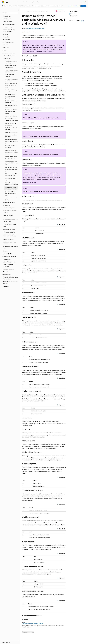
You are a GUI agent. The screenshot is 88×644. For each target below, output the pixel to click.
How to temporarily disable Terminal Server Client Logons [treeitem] (11, 112)
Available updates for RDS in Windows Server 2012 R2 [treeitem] (12, 71)
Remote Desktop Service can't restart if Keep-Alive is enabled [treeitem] (11, 152)
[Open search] (81, 2)
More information (74, 16)
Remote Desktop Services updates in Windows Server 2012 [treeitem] (11, 163)
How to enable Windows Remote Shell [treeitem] (11, 102)
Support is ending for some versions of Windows (39, 51)
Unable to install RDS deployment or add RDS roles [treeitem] (11, 194)
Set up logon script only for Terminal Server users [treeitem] (11, 175)
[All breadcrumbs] (23, 11)
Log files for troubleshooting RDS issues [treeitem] (12, 129)
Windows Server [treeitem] (7, 16)
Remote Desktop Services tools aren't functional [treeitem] (11, 158)
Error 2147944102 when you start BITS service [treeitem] (12, 91)
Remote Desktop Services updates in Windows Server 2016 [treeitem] (11, 169)
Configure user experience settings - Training (32, 624)
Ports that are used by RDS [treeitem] (11, 132)
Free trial (83, 6)
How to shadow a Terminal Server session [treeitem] (11, 106)
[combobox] (10, 13)
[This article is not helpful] (83, 21)
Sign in (85, 2)
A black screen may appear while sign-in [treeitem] (11, 62)
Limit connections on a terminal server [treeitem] (10, 124)
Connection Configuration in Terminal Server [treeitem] (12, 80)
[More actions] (65, 11)
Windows (37, 11)
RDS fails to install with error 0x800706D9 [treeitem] (12, 136)
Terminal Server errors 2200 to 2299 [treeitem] (12, 179)
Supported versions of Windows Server (36, 28)
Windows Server (45, 11)
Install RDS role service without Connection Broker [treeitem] (11, 120)
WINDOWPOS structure (30, 182)
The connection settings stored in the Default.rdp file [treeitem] (12, 188)
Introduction (73, 14)
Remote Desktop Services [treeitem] (10, 56)
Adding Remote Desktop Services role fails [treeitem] (11, 67)
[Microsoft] (3, 2)
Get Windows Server (74, 6)
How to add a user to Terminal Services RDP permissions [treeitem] (10, 96)
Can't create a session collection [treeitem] (10, 76)
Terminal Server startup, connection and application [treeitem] (11, 184)
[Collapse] (18, 10)
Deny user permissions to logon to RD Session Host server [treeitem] (11, 85)
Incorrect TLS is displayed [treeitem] (11, 116)
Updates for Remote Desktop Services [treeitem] (12, 199)
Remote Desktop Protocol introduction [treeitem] (11, 147)
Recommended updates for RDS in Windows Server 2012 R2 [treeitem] (12, 141)
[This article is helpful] (81, 21)
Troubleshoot (29, 11)
